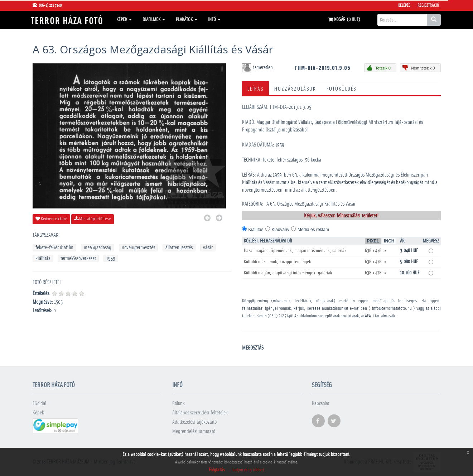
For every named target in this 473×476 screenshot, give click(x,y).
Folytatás (217, 470)
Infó (214, 20)
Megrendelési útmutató (194, 431)
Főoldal (40, 403)
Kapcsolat (321, 403)
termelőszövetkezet (78, 258)
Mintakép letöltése (93, 219)
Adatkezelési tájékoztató (194, 422)
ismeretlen (264, 68)
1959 (111, 258)
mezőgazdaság (98, 248)
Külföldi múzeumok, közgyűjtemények (277, 262)
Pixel (373, 241)
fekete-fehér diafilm (54, 248)
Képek (124, 20)
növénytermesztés (138, 248)
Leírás (255, 88)
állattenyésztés (179, 248)
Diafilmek (154, 20)
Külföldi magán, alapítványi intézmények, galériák (288, 273)
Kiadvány (281, 230)
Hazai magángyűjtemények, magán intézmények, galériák (295, 251)
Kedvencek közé (51, 219)
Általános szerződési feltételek (200, 413)
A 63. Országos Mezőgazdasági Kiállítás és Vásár (311, 204)
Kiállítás (256, 230)
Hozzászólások (295, 88)
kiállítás (43, 258)
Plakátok (187, 20)
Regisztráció (428, 5)
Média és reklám (313, 230)
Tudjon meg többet (248, 470)
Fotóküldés (341, 88)
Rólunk (178, 403)
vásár (208, 248)
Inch (389, 241)
